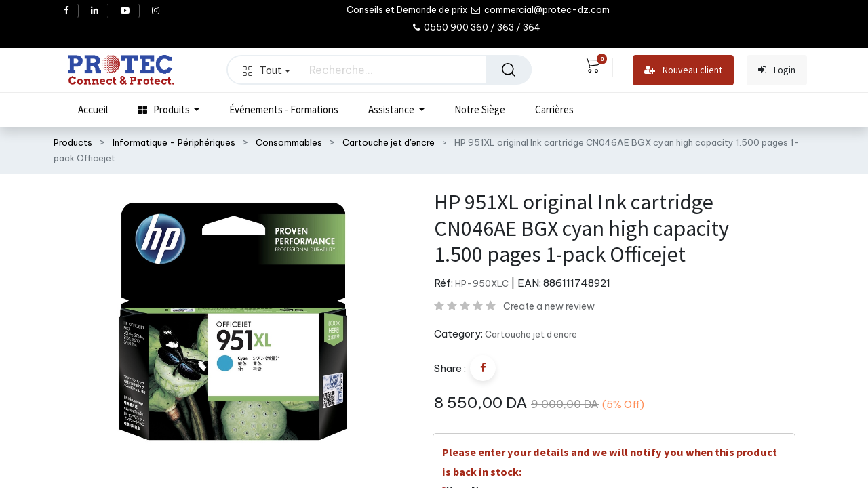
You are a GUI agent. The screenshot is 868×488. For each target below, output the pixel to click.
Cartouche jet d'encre (389, 142)
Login (777, 70)
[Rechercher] (509, 70)
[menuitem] (93, 110)
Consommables (289, 142)
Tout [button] (267, 70)
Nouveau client (683, 70)
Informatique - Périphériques (174, 142)
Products (73, 142)
